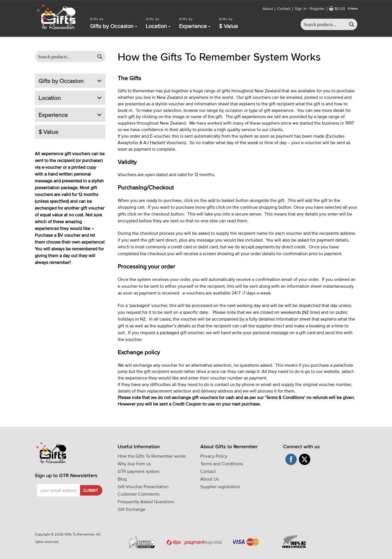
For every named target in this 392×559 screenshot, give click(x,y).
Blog (122, 479)
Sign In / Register (310, 9)
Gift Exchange (132, 509)
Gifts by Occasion (114, 26)
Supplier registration (220, 487)
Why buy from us (134, 464)
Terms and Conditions (222, 464)
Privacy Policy (214, 456)
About (268, 9)
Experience (195, 26)
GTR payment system (139, 471)
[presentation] (70, 505)
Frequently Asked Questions (146, 502)
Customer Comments (139, 494)
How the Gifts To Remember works (152, 456)
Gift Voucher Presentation (143, 487)
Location (158, 26)
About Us (209, 479)
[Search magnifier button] (352, 24)
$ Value (228, 26)
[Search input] (324, 24)
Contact (284, 9)
